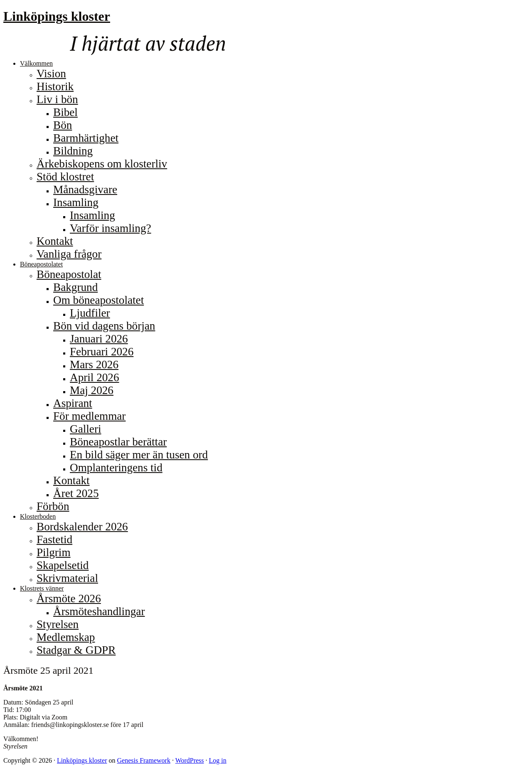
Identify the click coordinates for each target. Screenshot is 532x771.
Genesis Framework (143, 760)
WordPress (190, 760)
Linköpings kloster (57, 16)
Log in (218, 760)
